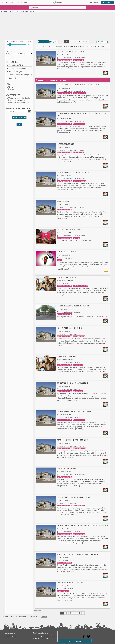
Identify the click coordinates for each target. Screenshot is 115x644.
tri (96, 42)
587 (75, 641)
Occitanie (40, 47)
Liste (41, 42)
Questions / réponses (40, 633)
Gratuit (11, 87)
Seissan (44, 617)
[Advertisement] (57, 26)
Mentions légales (10, 636)
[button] (19, 119)
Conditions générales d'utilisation (45, 636)
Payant (11, 90)
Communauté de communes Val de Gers (74, 47)
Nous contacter (9, 633)
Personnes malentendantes (19, 103)
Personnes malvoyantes (17, 101)
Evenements (7, 617)
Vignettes (54, 42)
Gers (49, 47)
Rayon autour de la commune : (17, 41)
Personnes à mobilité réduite (19, 98)
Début (8, 54)
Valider (19, 125)
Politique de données (40, 639)
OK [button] (30, 112)
